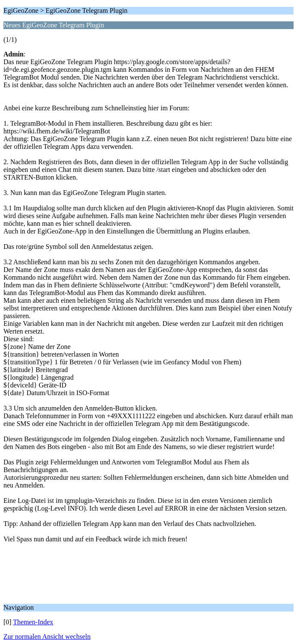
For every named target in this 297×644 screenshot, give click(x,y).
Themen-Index (33, 622)
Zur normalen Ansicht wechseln (47, 637)
